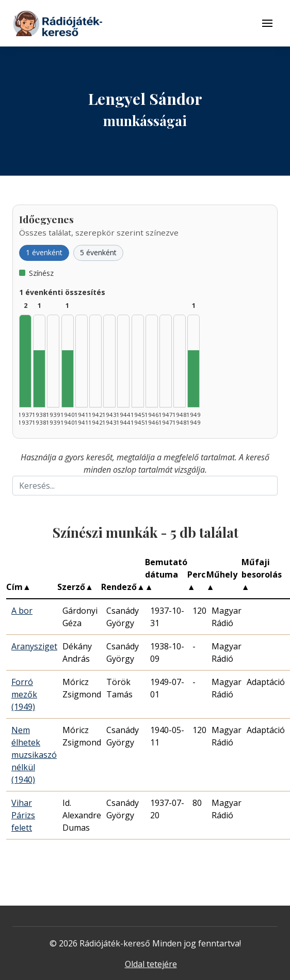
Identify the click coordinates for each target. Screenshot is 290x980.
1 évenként (44, 252)
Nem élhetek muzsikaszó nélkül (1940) (34, 755)
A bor (22, 611)
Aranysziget (34, 646)
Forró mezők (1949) (24, 694)
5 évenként (98, 252)
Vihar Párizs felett (23, 815)
